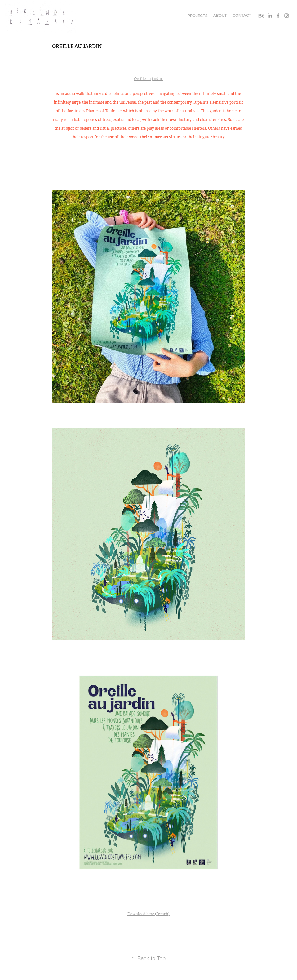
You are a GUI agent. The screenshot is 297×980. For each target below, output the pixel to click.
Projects (198, 16)
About (220, 15)
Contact (242, 15)
